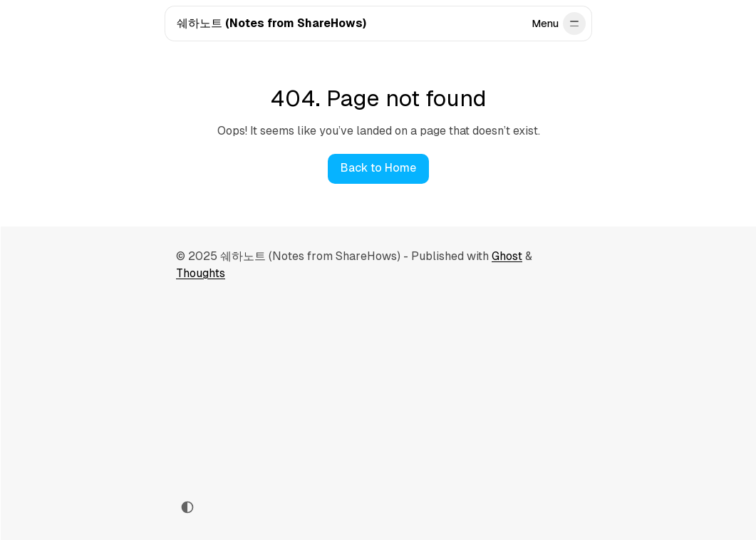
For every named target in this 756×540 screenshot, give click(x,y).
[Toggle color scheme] (187, 507)
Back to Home (378, 168)
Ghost (507, 256)
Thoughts (201, 273)
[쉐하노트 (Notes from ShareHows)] (271, 24)
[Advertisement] (378, 389)
